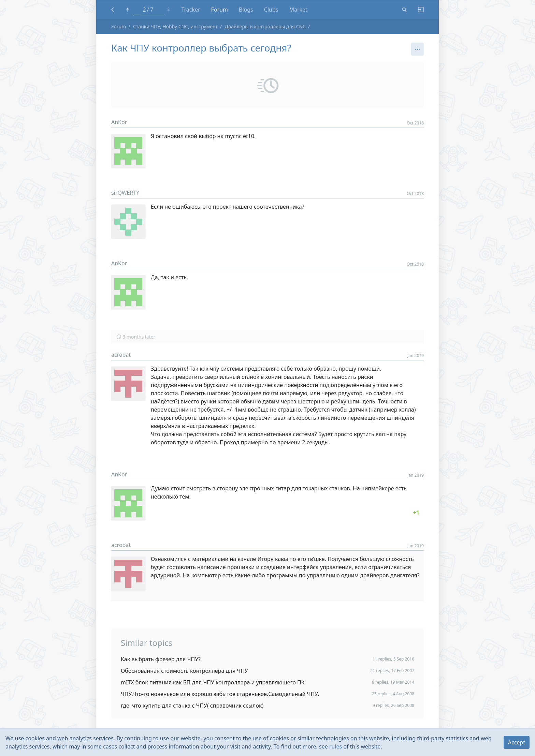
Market (298, 10)
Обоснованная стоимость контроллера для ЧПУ (184, 671)
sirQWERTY (125, 193)
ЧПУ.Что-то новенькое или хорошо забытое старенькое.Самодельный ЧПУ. (220, 694)
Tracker (191, 10)
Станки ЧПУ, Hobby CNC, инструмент (175, 26)
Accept (517, 742)
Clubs (271, 10)
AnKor (119, 122)
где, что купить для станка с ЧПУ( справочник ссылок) (192, 706)
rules (336, 746)
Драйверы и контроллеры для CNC (265, 26)
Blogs (246, 10)
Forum (220, 10)
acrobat (121, 355)
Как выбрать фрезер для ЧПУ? (161, 659)
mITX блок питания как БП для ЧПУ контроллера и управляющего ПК (213, 682)
